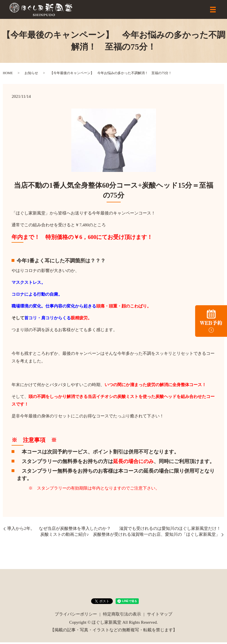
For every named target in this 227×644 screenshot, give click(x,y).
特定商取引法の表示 (122, 616)
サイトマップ (160, 616)
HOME (8, 75)
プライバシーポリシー (76, 616)
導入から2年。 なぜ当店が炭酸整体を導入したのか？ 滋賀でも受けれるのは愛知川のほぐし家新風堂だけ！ (114, 530)
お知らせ (31, 75)
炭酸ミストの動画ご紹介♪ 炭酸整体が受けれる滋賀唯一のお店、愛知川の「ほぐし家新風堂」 (130, 536)
